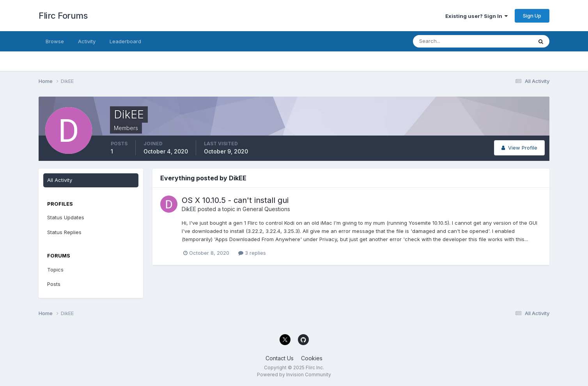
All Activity (60, 180)
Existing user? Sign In (476, 16)
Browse (55, 41)
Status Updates (66, 217)
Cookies (312, 358)
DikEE (189, 209)
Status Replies (64, 232)
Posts (54, 284)
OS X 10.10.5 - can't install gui (235, 200)
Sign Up (532, 16)
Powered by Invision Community (294, 375)
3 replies (252, 253)
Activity (87, 41)
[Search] (447, 41)
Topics (55, 270)
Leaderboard (125, 41)
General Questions (266, 209)
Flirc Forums (63, 16)
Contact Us (280, 358)
